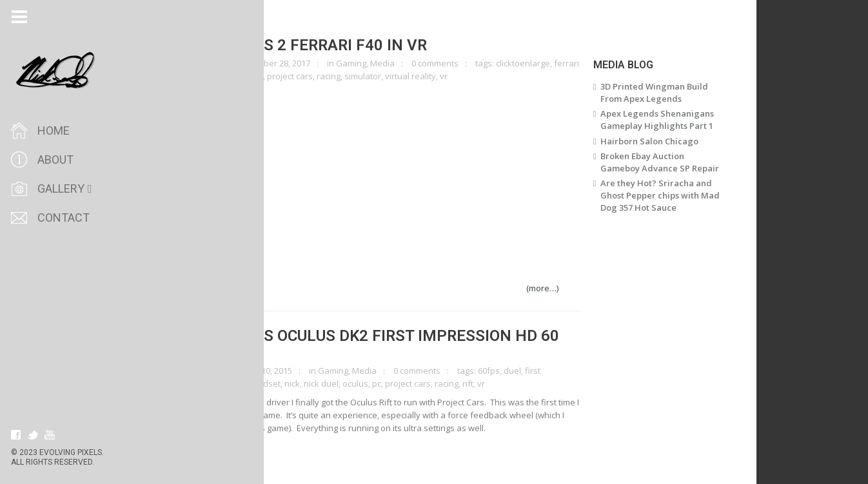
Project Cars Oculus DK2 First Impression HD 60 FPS (385, 344)
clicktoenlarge (226, 63)
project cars (314, 76)
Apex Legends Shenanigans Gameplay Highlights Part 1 (680, 120)
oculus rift (255, 76)
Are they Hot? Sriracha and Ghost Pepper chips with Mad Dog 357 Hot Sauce (683, 195)
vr (468, 76)
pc (282, 76)
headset (288, 383)
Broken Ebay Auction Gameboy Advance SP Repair (683, 162)
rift (492, 383)
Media (406, 63)
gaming (217, 76)
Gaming (375, 63)
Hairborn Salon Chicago (673, 141)
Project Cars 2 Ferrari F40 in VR (319, 45)
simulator (387, 76)
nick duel (345, 383)
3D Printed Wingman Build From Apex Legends (677, 92)
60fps (513, 371)
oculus (379, 383)
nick (316, 383)
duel (536, 371)
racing (352, 76)
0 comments (459, 63)
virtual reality (434, 76)
